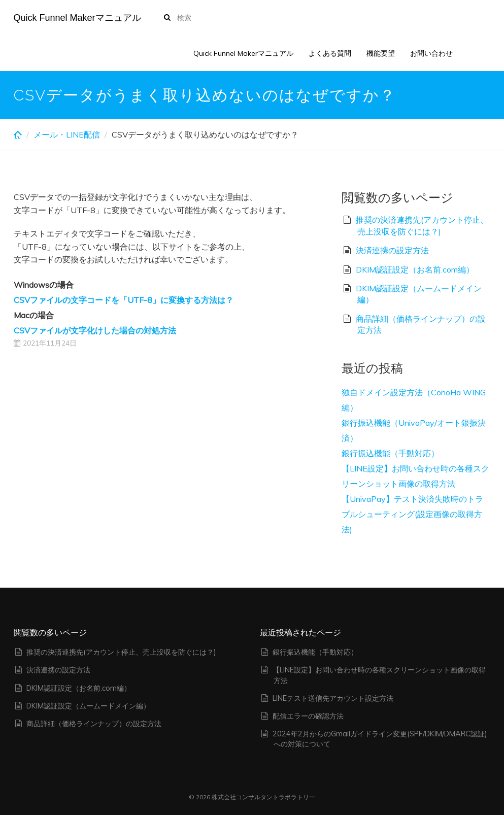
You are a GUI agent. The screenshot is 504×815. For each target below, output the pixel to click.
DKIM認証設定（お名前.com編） (415, 269)
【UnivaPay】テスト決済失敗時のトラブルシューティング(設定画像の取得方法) (412, 514)
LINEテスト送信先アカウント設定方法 (333, 698)
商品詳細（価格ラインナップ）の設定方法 (94, 724)
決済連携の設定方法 (392, 250)
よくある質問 (330, 53)
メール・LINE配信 (67, 134)
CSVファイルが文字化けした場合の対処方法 (95, 330)
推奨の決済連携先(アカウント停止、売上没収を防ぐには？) (121, 652)
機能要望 (381, 53)
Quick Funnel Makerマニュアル (77, 18)
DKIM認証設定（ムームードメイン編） (88, 706)
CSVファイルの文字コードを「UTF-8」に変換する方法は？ (124, 300)
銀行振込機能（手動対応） (390, 453)
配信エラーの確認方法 (308, 716)
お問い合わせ (431, 53)
